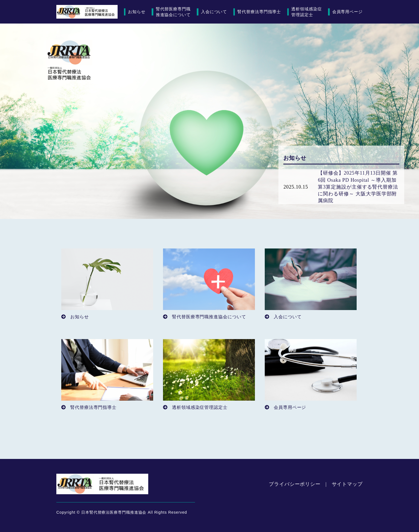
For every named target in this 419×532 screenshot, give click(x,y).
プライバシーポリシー (295, 484)
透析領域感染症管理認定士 (306, 12)
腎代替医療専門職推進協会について (173, 12)
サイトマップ (347, 484)
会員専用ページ (347, 12)
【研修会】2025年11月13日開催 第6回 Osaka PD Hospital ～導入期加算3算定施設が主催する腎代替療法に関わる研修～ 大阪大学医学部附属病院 (358, 187)
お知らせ (137, 12)
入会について (214, 12)
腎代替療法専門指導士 (259, 12)
